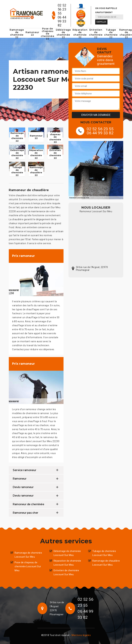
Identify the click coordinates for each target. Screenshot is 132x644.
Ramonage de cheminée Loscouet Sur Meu (28, 555)
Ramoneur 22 (32, 34)
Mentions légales (81, 635)
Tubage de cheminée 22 (111, 34)
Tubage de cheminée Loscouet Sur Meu (104, 553)
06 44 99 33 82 (62, 21)
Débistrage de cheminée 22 (63, 34)
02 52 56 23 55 (62, 9)
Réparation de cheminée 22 (80, 34)
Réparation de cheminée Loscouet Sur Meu (67, 563)
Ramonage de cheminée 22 (17, 34)
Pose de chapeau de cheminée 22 (48, 34)
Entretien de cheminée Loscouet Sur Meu (66, 572)
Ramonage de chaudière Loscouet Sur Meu (106, 563)
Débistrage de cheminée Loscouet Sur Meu (67, 553)
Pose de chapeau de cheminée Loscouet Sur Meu (28, 566)
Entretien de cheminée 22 (96, 34)
